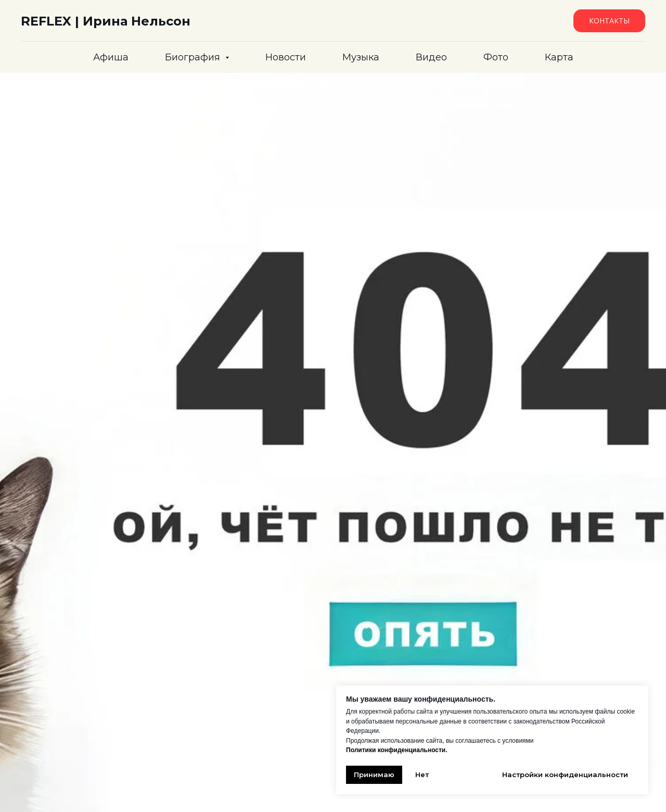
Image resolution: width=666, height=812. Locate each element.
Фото (496, 57)
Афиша (111, 57)
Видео (431, 57)
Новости (286, 57)
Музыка (361, 57)
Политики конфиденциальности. (397, 750)
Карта (559, 57)
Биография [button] (194, 57)
